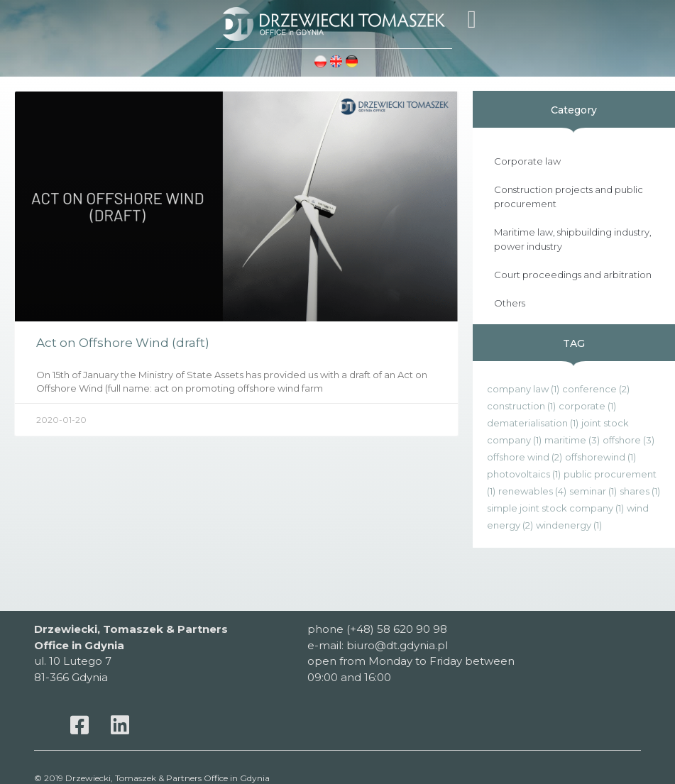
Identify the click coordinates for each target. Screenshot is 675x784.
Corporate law (527, 161)
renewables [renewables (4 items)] (532, 491)
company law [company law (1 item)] (523, 389)
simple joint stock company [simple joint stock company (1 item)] (555, 508)
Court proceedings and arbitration (573, 275)
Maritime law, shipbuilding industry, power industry (573, 239)
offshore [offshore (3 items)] (629, 440)
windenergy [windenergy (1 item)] (569, 525)
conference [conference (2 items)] (596, 389)
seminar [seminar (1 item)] (593, 491)
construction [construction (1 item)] (521, 406)
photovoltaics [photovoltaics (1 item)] (524, 474)
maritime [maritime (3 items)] (572, 440)
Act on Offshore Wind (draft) (123, 343)
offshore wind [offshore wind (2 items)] (525, 457)
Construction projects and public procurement (569, 197)
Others (510, 303)
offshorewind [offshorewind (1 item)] (600, 457)
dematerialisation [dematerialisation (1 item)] (533, 423)
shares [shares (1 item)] (640, 491)
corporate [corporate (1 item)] (587, 406)
